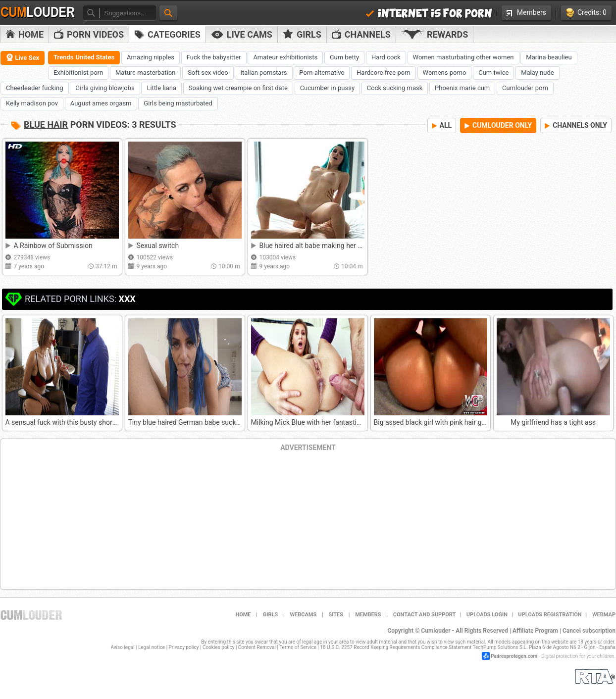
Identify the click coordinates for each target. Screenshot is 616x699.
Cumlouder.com (31, 615)
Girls (302, 34)
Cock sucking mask (395, 88)
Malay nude (538, 73)
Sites (336, 615)
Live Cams (242, 34)
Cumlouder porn (525, 88)
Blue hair (46, 125)
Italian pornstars (263, 73)
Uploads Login (487, 615)
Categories (167, 34)
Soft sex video (208, 73)
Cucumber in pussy (327, 88)
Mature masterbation (145, 73)
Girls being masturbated (178, 103)
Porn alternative (322, 73)
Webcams (303, 615)
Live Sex (23, 57)
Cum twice (493, 73)
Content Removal (257, 647)
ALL (442, 125)
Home (25, 34)
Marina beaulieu (549, 57)
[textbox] (128, 13)
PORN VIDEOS (89, 34)
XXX (127, 299)
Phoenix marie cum (462, 88)
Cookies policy (219, 647)
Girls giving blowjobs (105, 88)
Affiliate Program (535, 631)
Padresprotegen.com (514, 656)
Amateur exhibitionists (285, 57)
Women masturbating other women (463, 57)
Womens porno (445, 73)
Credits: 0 (586, 13)
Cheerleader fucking (35, 88)
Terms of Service (298, 647)
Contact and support (425, 615)
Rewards (435, 34)
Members (526, 12)
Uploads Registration (550, 615)
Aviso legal (123, 647)
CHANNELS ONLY (576, 125)
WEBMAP (604, 615)
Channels (361, 34)
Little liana (161, 88)
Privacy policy (184, 647)
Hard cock (386, 57)
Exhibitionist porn (78, 73)
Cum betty (344, 57)
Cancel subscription (589, 631)
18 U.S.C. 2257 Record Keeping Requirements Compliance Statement (396, 647)
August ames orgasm (101, 103)
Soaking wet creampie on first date (238, 88)
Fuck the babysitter (214, 57)
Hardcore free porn (384, 73)
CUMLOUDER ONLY (498, 125)
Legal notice (152, 647)
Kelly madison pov (32, 103)
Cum (38, 12)
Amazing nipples (151, 57)
